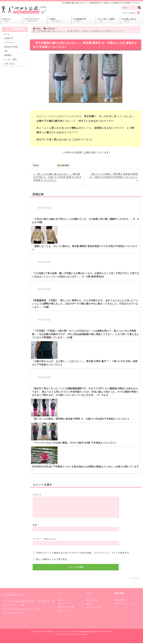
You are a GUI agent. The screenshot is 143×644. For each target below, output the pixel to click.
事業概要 (8, 55)
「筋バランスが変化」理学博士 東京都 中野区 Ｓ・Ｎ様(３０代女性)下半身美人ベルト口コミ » (114, 177)
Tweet (36, 165)
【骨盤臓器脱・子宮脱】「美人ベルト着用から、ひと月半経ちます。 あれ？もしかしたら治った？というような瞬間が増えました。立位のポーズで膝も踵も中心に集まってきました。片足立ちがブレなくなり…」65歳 (85, 304)
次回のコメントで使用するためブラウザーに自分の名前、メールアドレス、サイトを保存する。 (84, 556)
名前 (35, 529)
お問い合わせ (132, 20)
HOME (37, 28)
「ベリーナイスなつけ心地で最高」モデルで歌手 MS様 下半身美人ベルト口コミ (74, 443)
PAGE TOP (134, 582)
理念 (60, 20)
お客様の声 (84, 20)
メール (36, 542)
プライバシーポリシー (125, 607)
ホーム (12, 20)
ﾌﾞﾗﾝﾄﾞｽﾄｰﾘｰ (36, 20)
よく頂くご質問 (109, 20)
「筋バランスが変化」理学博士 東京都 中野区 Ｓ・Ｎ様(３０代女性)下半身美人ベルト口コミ (81, 419)
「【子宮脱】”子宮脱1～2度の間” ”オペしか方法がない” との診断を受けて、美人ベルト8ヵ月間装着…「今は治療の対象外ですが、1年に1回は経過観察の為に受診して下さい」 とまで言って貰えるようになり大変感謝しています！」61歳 (85, 334)
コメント (37, 495)
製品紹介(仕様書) (11, 47)
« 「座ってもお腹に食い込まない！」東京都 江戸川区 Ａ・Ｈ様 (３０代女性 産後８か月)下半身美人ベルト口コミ (57, 177)
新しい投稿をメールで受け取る (52, 563)
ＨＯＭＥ (63, 604)
